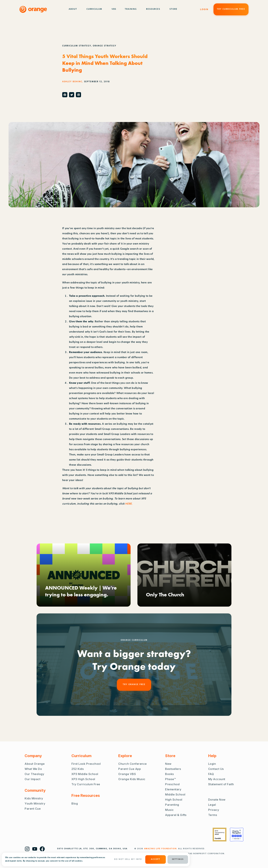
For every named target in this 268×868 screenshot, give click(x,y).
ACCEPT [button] (156, 859)
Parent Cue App (130, 769)
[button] (65, 95)
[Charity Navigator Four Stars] (237, 835)
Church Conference (133, 764)
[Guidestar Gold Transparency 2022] (220, 835)
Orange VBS (127, 774)
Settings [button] (178, 859)
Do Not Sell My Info (128, 859)
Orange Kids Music (132, 779)
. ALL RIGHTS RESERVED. (175, 849)
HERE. (129, 504)
